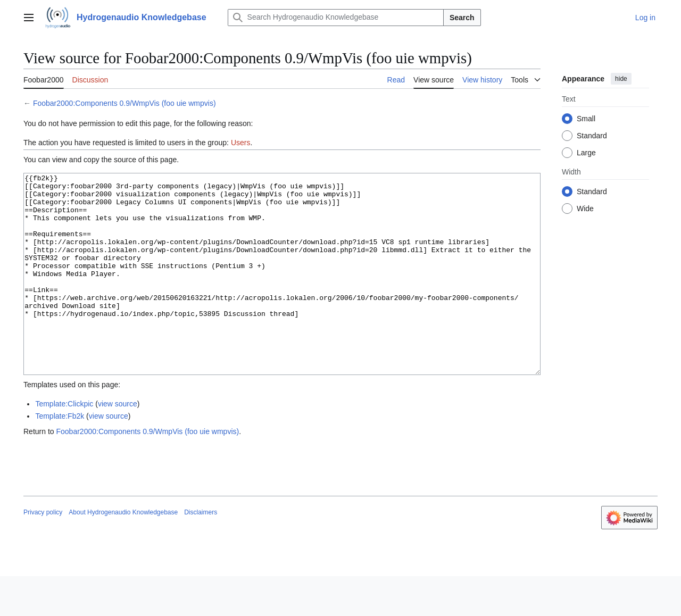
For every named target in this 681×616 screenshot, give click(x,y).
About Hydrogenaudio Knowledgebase (123, 552)
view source (118, 444)
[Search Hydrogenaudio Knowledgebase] (336, 18)
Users (241, 143)
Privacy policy (43, 552)
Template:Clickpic (64, 444)
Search (462, 18)
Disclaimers (201, 552)
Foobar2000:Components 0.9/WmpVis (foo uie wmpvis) (124, 103)
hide (621, 79)
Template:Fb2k (60, 456)
